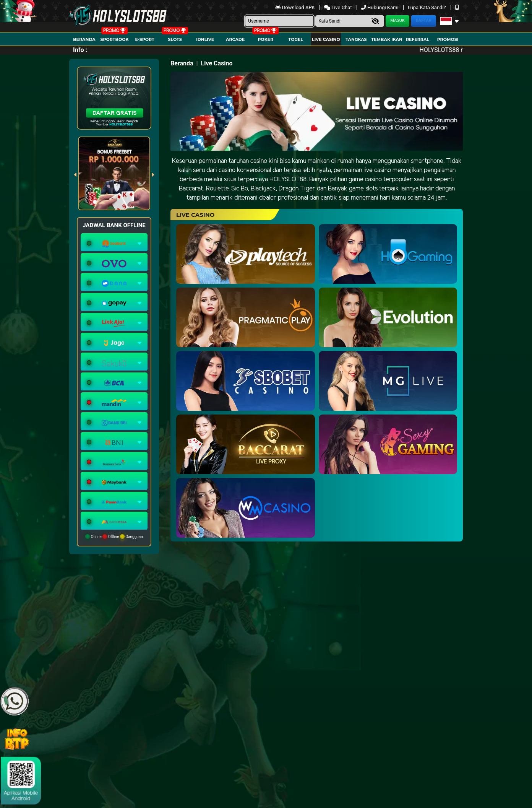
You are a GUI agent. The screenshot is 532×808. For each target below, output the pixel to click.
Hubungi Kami (380, 7)
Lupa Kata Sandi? (427, 7)
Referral (418, 39)
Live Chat (339, 7)
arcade (235, 39)
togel (296, 39)
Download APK (296, 7)
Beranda (84, 39)
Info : (80, 50)
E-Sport (144, 39)
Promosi (448, 39)
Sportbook (114, 39)
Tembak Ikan (387, 39)
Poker (265, 39)
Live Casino (326, 39)
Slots (175, 39)
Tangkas (356, 39)
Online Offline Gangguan (114, 536)
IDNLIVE (205, 39)
